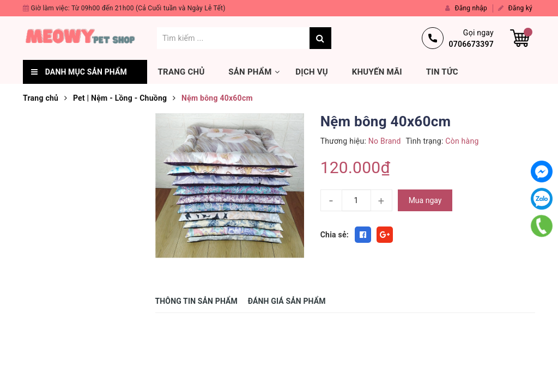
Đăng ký (515, 8)
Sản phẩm (250, 72)
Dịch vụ (312, 72)
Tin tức (442, 72)
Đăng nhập (466, 8)
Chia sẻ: (335, 235)
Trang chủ (181, 72)
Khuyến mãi (377, 72)
